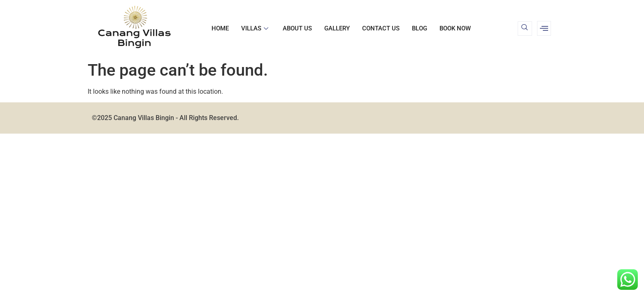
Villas (256, 28)
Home (220, 28)
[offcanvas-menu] (544, 28)
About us (297, 28)
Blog (420, 28)
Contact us (381, 28)
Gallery (337, 28)
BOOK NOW (455, 28)
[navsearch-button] (525, 29)
